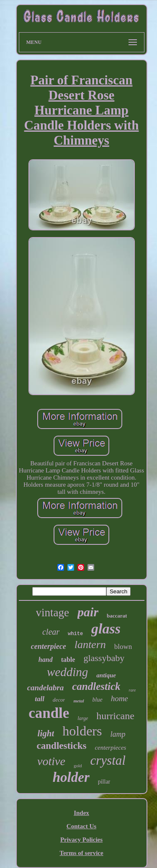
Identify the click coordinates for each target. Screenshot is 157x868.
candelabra (46, 688)
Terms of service (81, 853)
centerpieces (110, 748)
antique (106, 675)
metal (78, 701)
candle (49, 713)
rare (133, 690)
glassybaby (104, 658)
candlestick (96, 686)
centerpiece (49, 646)
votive (51, 761)
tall (40, 699)
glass (106, 629)
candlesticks (62, 746)
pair (88, 612)
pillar (104, 782)
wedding (67, 672)
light (46, 733)
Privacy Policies (81, 840)
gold (78, 766)
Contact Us (81, 826)
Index (81, 813)
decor (59, 700)
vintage (53, 613)
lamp (118, 734)
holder (71, 777)
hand (46, 660)
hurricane (115, 716)
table (68, 660)
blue (98, 700)
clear (51, 632)
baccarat (117, 616)
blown (123, 647)
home (120, 698)
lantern (90, 645)
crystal (108, 760)
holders (82, 731)
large (83, 718)
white (75, 634)
